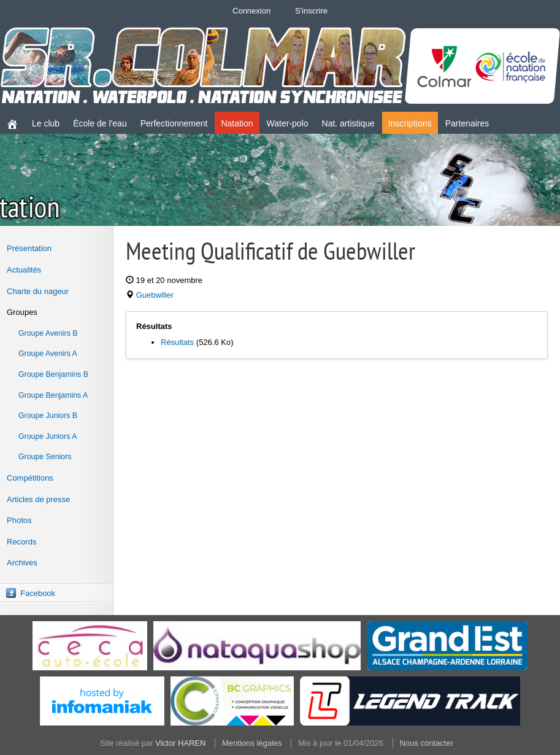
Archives (22, 563)
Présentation (29, 248)
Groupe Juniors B (48, 416)
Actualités (24, 270)
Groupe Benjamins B (53, 374)
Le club (46, 123)
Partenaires (467, 123)
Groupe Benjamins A (53, 395)
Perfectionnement (174, 123)
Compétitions (30, 478)
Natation (237, 123)
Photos (19, 520)
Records (21, 542)
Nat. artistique (348, 123)
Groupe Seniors (45, 457)
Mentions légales (252, 743)
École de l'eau (100, 123)
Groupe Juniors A (48, 436)
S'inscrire (311, 11)
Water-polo (288, 123)
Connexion (251, 11)
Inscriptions (410, 123)
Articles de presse (38, 499)
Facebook (38, 593)
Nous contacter (427, 743)
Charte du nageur (38, 291)
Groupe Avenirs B (48, 333)
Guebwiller (155, 295)
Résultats (177, 342)
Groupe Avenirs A (48, 354)
